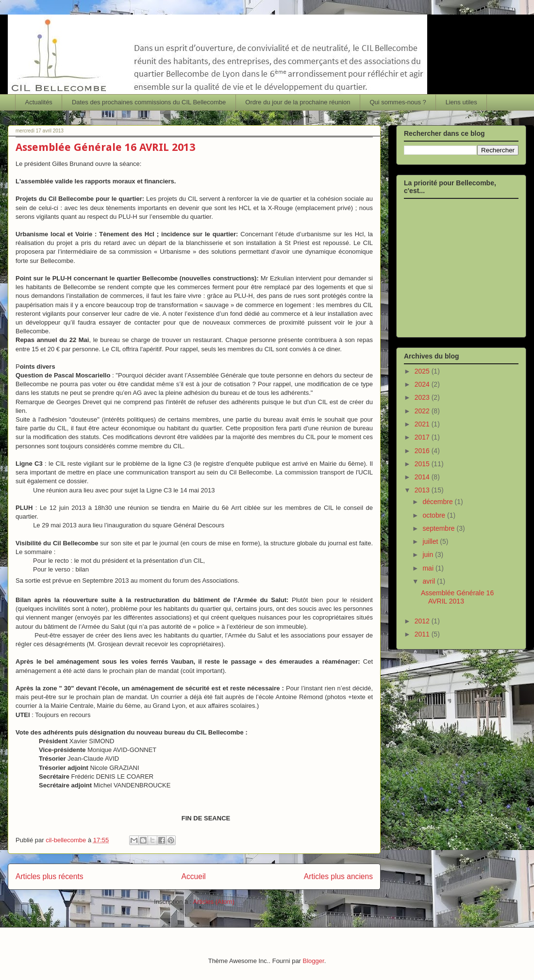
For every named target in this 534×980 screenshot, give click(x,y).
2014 (423, 477)
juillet (431, 541)
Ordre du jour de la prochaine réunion (298, 102)
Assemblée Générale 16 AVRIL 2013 (105, 147)
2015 (423, 464)
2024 (423, 384)
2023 (423, 397)
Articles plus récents (50, 876)
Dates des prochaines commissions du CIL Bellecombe (149, 102)
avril (430, 581)
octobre (435, 515)
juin (429, 555)
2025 (423, 371)
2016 (423, 451)
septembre (439, 528)
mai (429, 568)
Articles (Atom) (213, 902)
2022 (423, 411)
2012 (423, 621)
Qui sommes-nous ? (398, 102)
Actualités (39, 102)
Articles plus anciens (338, 876)
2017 (423, 437)
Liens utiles (461, 102)
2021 (423, 424)
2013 (423, 490)
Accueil (194, 876)
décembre (438, 502)
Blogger (314, 961)
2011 (423, 634)
